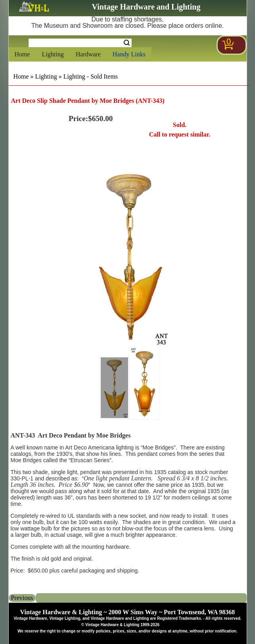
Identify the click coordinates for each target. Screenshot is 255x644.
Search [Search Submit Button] (127, 43)
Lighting (53, 54)
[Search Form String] (80, 43)
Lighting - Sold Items (91, 76)
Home (22, 54)
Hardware (88, 54)
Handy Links (129, 54)
